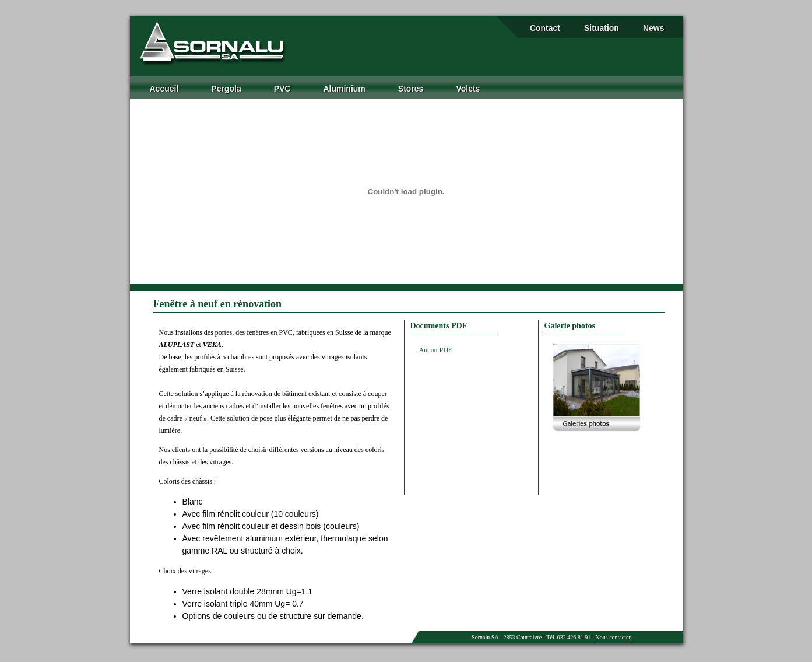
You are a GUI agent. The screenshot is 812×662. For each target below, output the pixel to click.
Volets (468, 89)
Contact (545, 28)
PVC (282, 89)
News (654, 28)
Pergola (226, 89)
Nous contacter (613, 637)
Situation (602, 28)
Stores (411, 89)
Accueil (164, 89)
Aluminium (344, 89)
